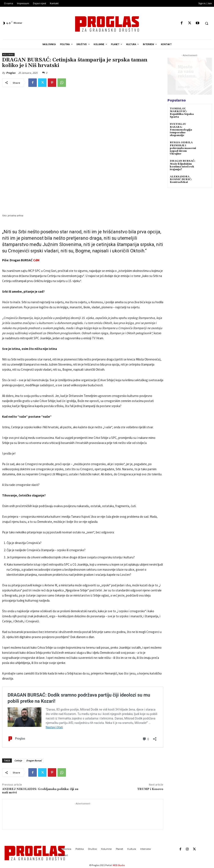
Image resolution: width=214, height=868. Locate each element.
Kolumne (8, 55)
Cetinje (18, 760)
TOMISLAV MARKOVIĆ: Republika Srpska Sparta (182, 113)
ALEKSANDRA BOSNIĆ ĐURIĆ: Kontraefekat (181, 179)
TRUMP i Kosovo (150, 789)
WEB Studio (119, 865)
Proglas (11, 73)
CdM (36, 260)
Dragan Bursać (34, 760)
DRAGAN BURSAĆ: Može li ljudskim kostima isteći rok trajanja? (182, 165)
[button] (207, 23)
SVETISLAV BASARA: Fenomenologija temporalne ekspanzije (181, 130)
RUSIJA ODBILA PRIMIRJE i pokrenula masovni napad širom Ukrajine (183, 148)
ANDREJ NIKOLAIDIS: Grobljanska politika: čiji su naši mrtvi (40, 791)
